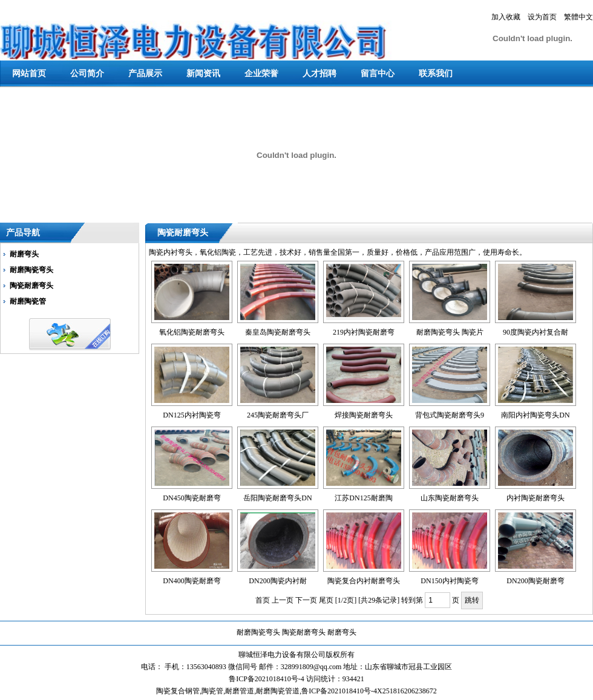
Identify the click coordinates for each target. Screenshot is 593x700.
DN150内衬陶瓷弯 (449, 581)
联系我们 (436, 74)
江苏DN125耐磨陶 (363, 498)
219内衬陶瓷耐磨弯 (364, 332)
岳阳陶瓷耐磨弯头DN (277, 498)
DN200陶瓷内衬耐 (277, 581)
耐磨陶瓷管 (28, 301)
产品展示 (145, 74)
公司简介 (87, 74)
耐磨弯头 (24, 254)
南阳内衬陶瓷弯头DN (535, 415)
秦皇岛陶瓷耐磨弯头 (278, 332)
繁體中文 (578, 17)
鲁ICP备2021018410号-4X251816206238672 (369, 691)
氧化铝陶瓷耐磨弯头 (192, 332)
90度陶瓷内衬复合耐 (536, 332)
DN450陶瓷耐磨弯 (192, 498)
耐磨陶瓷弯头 (31, 270)
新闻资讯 (203, 74)
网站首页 (29, 74)
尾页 (326, 600)
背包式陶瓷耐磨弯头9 (450, 415)
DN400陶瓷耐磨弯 (192, 581)
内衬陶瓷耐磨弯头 (536, 498)
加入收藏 (506, 17)
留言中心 (378, 74)
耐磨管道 (240, 691)
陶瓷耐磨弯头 (31, 286)
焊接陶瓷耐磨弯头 (364, 415)
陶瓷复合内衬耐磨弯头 (364, 581)
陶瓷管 (212, 691)
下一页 (306, 600)
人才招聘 (319, 74)
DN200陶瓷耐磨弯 (535, 581)
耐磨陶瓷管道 (278, 691)
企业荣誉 (261, 74)
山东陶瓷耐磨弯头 (450, 498)
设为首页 (542, 17)
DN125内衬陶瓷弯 (192, 415)
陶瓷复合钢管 (178, 691)
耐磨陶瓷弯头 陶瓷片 (450, 332)
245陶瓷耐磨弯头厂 (278, 415)
